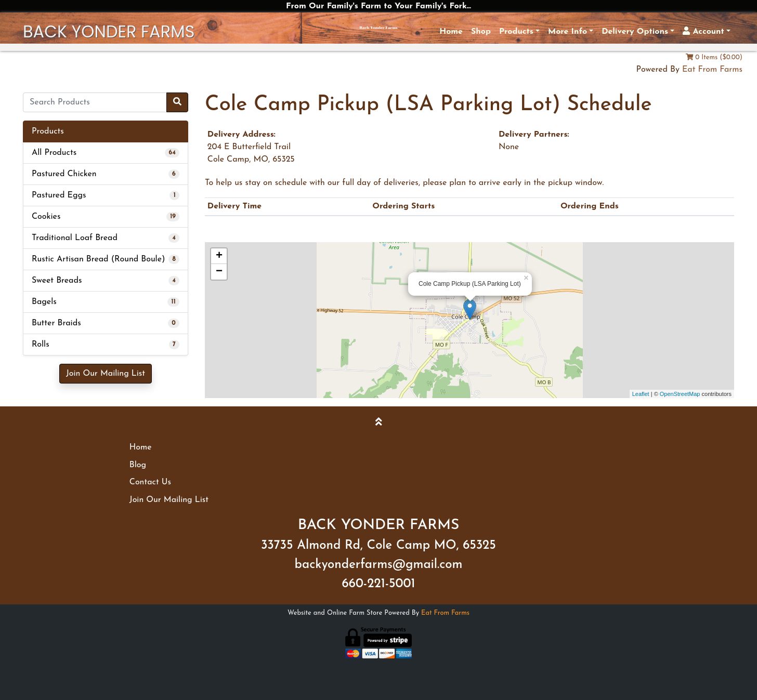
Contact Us (150, 482)
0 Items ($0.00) (714, 57)
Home (451, 32)
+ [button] (219, 256)
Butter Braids (56, 323)
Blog (138, 465)
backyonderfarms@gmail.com (379, 565)
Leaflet (641, 394)
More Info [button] (567, 32)
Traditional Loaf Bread (75, 238)
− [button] (219, 272)
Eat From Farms (712, 70)
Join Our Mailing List (106, 374)
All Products (54, 153)
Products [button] (516, 32)
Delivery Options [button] (635, 32)
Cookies (46, 217)
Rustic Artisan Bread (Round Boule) (98, 259)
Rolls (41, 345)
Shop (481, 32)
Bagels (44, 302)
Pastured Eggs (59, 195)
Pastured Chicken (64, 174)
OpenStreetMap (680, 394)
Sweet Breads (57, 281)
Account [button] (703, 31)
